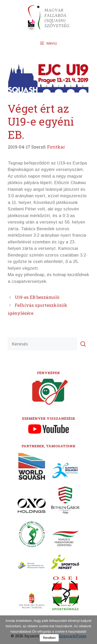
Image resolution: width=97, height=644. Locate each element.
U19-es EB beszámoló (37, 297)
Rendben (49, 638)
